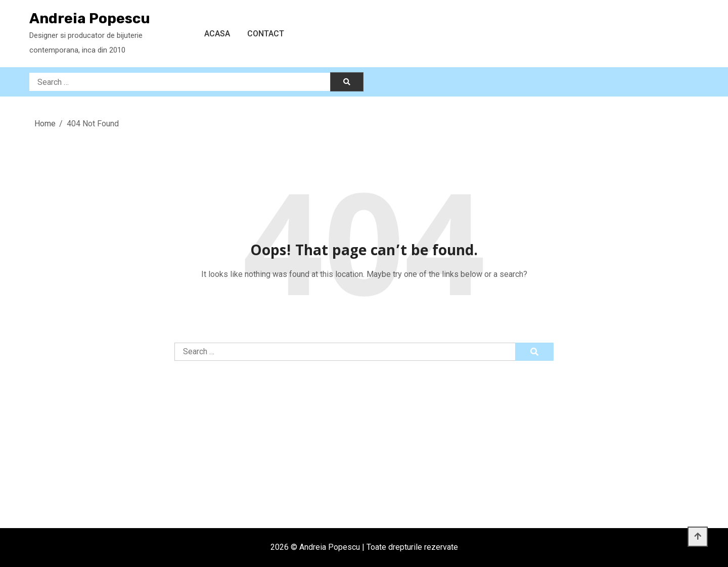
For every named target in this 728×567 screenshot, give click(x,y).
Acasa (217, 34)
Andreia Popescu (90, 18)
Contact (266, 34)
